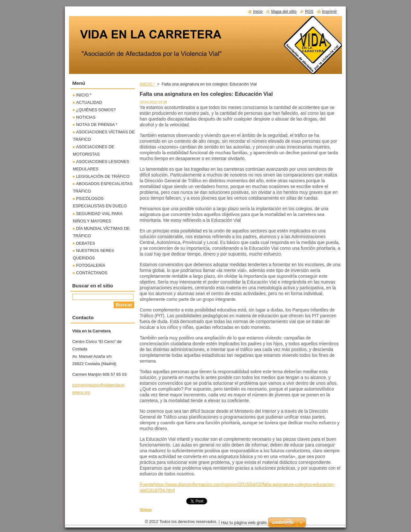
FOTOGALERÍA (91, 265)
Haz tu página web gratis (244, 523)
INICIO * (147, 84)
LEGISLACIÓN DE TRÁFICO (103, 176)
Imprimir (329, 11)
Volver (146, 510)
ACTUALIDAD (89, 102)
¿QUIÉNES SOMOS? (96, 110)
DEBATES (86, 243)
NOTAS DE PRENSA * (97, 125)
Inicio (258, 11)
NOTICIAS (86, 117)
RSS (309, 11)
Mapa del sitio (284, 11)
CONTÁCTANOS (92, 273)
